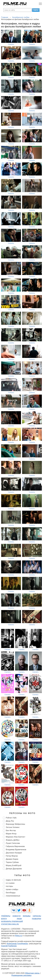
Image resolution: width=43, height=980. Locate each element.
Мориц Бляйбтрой (14, 865)
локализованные (13, 896)
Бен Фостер (11, 830)
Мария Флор (11, 834)
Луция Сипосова (13, 843)
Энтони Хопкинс (13, 827)
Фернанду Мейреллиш (15, 824)
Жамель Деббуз (13, 840)
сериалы (37, 916)
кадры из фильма (13, 880)
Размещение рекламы (21, 975)
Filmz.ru (19, 936)
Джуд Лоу (10, 821)
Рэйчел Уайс (11, 818)
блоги (4, 919)
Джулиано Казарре (14, 853)
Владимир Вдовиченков (16, 850)
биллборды (11, 893)
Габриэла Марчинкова (15, 846)
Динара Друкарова (14, 869)
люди (19, 919)
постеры (9, 886)
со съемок (10, 883)
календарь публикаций (12, 921)
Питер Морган (12, 856)
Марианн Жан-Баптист (16, 837)
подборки (36, 919)
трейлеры (6, 916)
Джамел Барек (12, 859)
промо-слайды (12, 889)
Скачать (11, 44)
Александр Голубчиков (17, 944)
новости (17, 916)
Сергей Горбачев (9, 946)
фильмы (27, 916)
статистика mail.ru (10, 924)
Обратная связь (32, 973)
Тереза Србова (12, 862)
